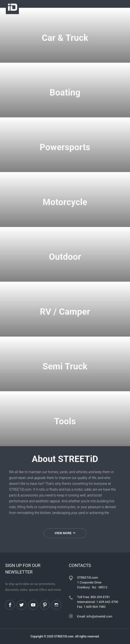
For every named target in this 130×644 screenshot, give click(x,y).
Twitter (22, 605)
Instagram (56, 605)
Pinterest (45, 605)
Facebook (10, 605)
